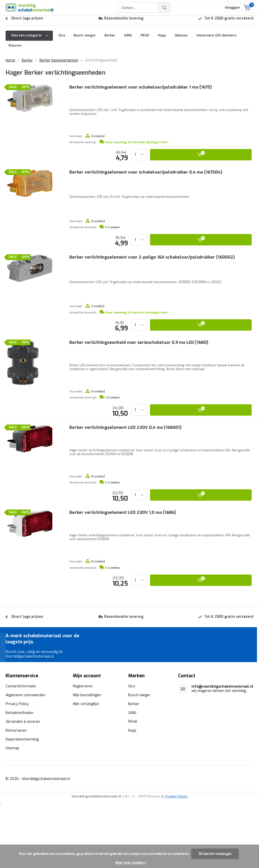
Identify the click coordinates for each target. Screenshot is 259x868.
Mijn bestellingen (87, 750)
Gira (62, 39)
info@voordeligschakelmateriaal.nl (222, 742)
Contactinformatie (21, 742)
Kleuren (15, 49)
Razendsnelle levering (124, 22)
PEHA (145, 39)
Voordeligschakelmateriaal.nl (46, 834)
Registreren (83, 742)
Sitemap (12, 804)
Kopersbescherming (22, 795)
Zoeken (164, 8)
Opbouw (181, 39)
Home (10, 64)
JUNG (128, 39)
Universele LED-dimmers (216, 39)
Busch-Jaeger (85, 39)
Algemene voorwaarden (25, 750)
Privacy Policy (17, 759)
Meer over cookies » (131, 863)
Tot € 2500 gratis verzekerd (229, 22)
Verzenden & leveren (23, 777)
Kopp (162, 39)
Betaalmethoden (19, 768)
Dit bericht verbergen (215, 854)
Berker (110, 39)
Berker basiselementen (59, 64)
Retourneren (16, 786)
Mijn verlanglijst (86, 759)
